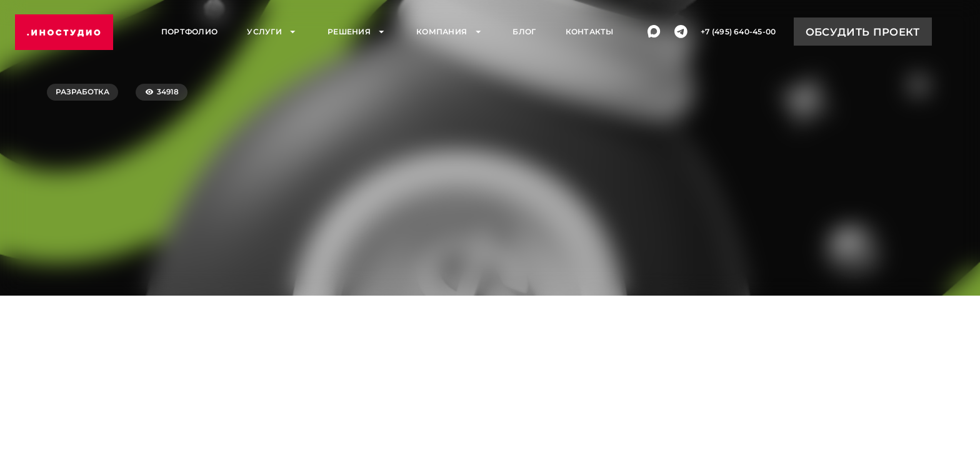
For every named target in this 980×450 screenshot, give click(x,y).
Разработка (82, 92)
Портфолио (189, 33)
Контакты (590, 33)
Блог (524, 33)
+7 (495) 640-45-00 (738, 33)
